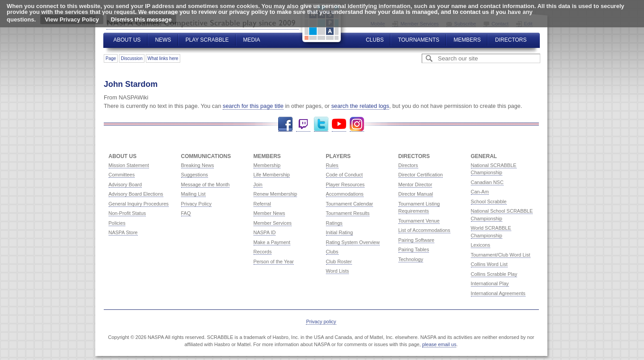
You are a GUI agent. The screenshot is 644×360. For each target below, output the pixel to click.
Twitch (303, 124)
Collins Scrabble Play (494, 274)
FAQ (186, 213)
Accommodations (345, 194)
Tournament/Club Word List (501, 255)
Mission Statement (129, 165)
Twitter (321, 124)
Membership (267, 165)
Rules (332, 165)
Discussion (131, 58)
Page (111, 58)
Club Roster (339, 261)
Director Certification (421, 175)
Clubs (375, 40)
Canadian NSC (487, 182)
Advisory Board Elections (136, 194)
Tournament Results (348, 213)
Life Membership (272, 175)
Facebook (285, 124)
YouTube (339, 124)
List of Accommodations (424, 230)
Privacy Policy (196, 204)
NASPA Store (123, 232)
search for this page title (253, 106)
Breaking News (198, 165)
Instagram (357, 124)
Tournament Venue (419, 221)
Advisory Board (125, 184)
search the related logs (360, 106)
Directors (511, 40)
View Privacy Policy (72, 19)
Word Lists (338, 271)
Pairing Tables (414, 249)
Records (263, 252)
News (163, 40)
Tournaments (419, 40)
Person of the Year (274, 261)
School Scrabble (489, 201)
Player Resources (345, 184)
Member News (269, 213)
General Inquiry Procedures (139, 204)
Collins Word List (489, 264)
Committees (122, 175)
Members (467, 40)
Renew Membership (275, 194)
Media (252, 40)
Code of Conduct (345, 175)
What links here (163, 58)
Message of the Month (205, 184)
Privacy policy (321, 321)
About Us (127, 40)
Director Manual (416, 194)
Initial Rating (340, 232)
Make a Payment (272, 242)
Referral (262, 204)
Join (258, 184)
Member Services (273, 223)
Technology (411, 259)
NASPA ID (265, 232)
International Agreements (498, 293)
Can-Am (480, 192)
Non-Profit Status (127, 213)
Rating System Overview (353, 242)
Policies (117, 223)
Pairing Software (417, 240)
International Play (490, 283)
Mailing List (193, 194)
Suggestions (195, 175)
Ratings (334, 223)
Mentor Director (415, 184)
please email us (439, 344)
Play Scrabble (207, 40)
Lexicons (481, 245)
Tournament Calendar (350, 204)
